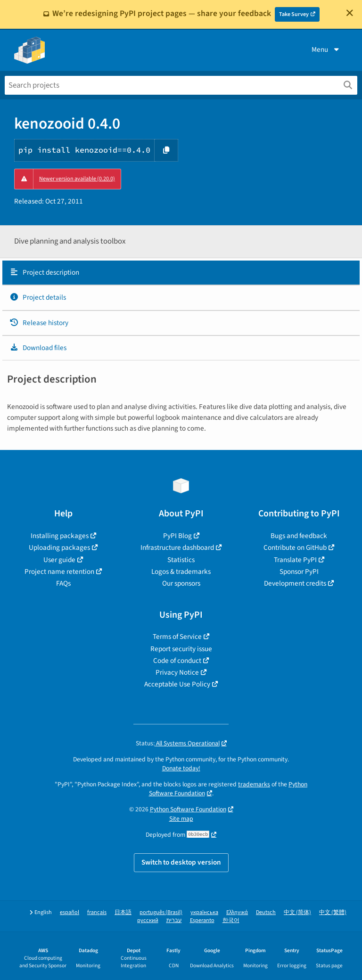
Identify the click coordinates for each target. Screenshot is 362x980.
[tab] (181, 273)
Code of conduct (177, 661)
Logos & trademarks (181, 572)
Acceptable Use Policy (177, 684)
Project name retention (59, 572)
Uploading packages (59, 547)
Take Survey (294, 14)
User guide (59, 560)
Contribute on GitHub (295, 547)
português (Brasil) (161, 912)
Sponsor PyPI (299, 572)
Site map (181, 819)
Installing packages (60, 536)
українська (204, 912)
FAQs (63, 583)
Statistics (181, 560)
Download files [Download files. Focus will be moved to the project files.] (38, 348)
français (97, 912)
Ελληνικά (237, 912)
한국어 (231, 920)
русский (148, 920)
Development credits (295, 583)
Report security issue (181, 649)
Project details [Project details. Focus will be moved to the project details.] (38, 297)
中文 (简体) (297, 912)
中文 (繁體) (333, 912)
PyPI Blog (177, 536)
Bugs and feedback (299, 536)
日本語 (123, 912)
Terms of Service (177, 637)
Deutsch (266, 912)
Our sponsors (181, 583)
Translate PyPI (295, 560)
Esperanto (202, 920)
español (70, 912)
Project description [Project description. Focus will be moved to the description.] (44, 272)
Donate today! (181, 768)
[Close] (350, 13)
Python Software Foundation (188, 809)
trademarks (254, 784)
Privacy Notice (177, 672)
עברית (174, 920)
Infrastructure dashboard (177, 547)
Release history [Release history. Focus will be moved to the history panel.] (39, 323)
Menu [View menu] (326, 49)
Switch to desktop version (181, 862)
